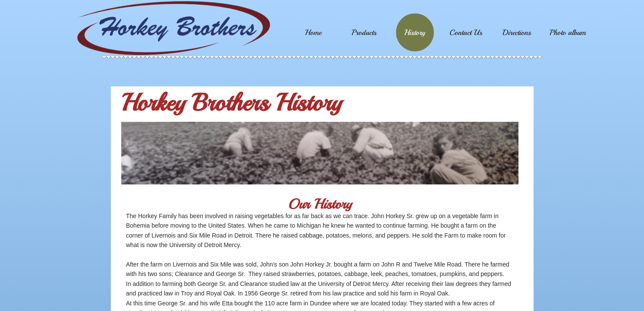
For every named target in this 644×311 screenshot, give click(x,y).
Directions (517, 32)
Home (313, 32)
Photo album (568, 32)
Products (364, 32)
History (415, 32)
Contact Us (466, 32)
